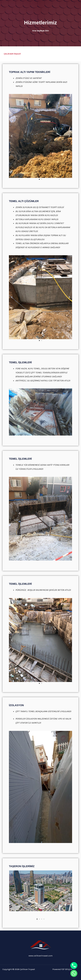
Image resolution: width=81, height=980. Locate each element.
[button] (12, 136)
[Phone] (74, 966)
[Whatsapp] (74, 973)
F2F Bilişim (67, 969)
